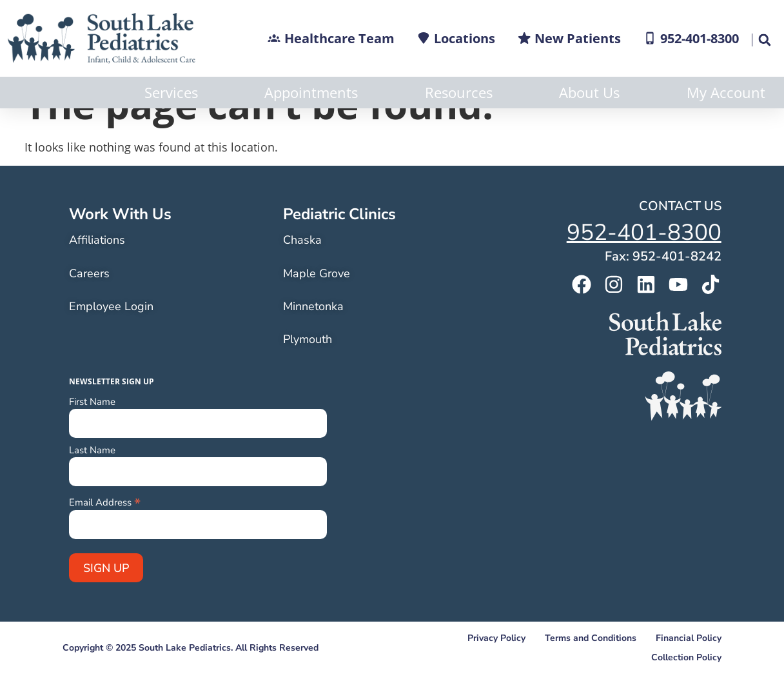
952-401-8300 (644, 264)
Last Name (92, 482)
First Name (92, 434)
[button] (764, 40)
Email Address (105, 533)
